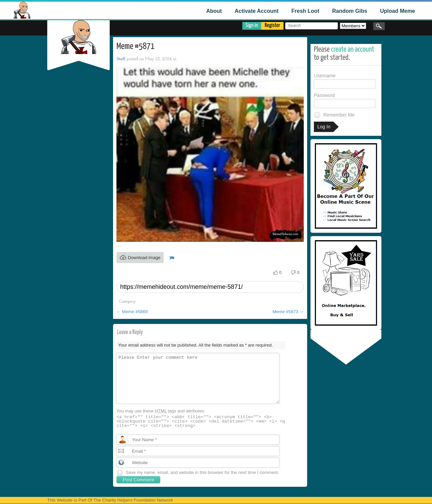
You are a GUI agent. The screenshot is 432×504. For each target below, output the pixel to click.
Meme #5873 (288, 312)
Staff (121, 59)
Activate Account (256, 11)
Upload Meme (398, 11)
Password (345, 100)
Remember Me (334, 115)
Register (272, 26)
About (214, 11)
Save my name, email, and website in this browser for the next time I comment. (202, 472)
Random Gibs (350, 11)
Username (345, 81)
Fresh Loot (305, 11)
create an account (353, 49)
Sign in (252, 26)
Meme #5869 (132, 312)
